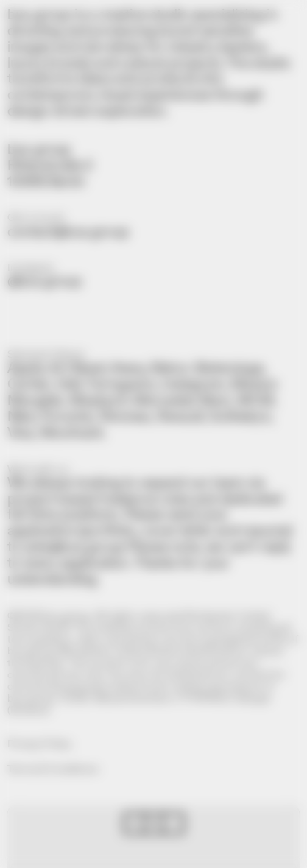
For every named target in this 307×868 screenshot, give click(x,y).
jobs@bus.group (74, 547)
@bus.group (45, 282)
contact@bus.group (68, 232)
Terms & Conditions (53, 769)
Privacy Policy (39, 744)
